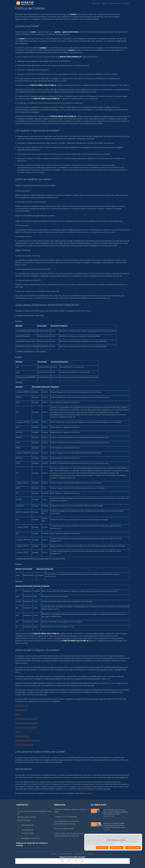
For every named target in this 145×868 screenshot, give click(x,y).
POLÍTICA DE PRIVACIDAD (65, 854)
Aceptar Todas (102, 848)
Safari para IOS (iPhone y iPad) (28, 740)
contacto (89, 793)
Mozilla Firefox (21, 710)
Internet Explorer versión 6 (26, 723)
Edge (17, 714)
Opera (18, 732)
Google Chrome (22, 706)
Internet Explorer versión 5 (26, 719)
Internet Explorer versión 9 (26, 727)
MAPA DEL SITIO (91, 854)
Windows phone (22, 736)
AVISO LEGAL (54, 854)
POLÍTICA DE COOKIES (79, 854)
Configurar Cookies (133, 848)
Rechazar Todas (117, 848)
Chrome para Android (24, 745)
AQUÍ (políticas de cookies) (116, 840)
